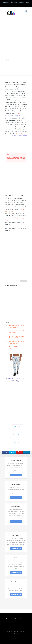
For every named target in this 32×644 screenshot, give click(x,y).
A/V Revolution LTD (15, 631)
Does (16, 558)
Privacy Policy (11, 635)
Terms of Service (20, 635)
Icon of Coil (16, 484)
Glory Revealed (16, 582)
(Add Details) (19, 133)
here (19, 113)
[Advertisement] (16, 36)
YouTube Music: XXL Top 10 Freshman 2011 (17, 326)
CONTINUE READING (16, 475)
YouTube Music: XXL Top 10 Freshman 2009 (17, 337)
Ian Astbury (16, 536)
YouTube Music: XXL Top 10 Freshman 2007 (17, 342)
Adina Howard (16, 460)
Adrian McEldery (16, 506)
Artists (7, 63)
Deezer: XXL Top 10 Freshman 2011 (18, 348)
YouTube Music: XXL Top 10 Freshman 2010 (17, 332)
